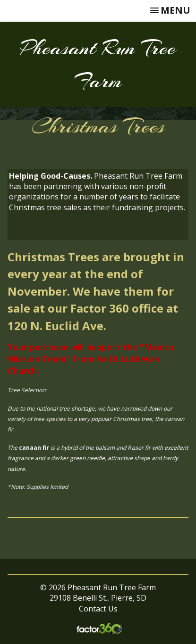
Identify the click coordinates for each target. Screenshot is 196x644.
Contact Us (98, 609)
